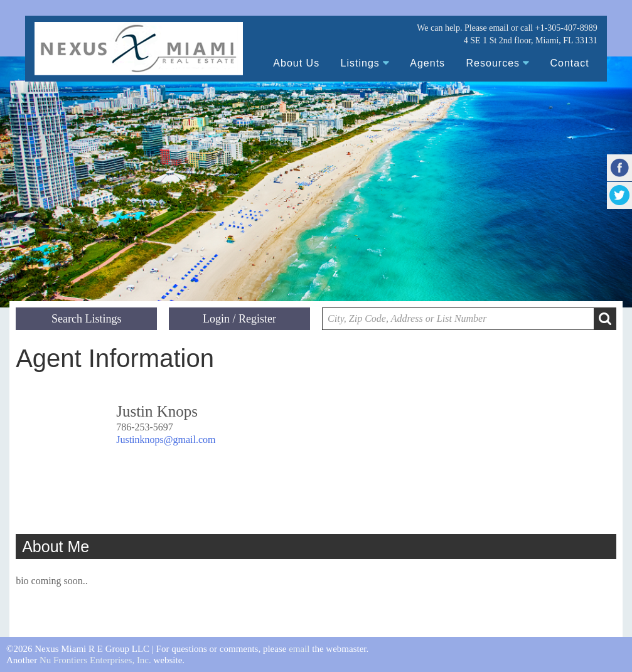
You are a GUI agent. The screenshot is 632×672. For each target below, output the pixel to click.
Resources (493, 63)
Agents (427, 63)
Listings (360, 63)
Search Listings (86, 319)
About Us (296, 63)
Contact (570, 63)
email (499, 28)
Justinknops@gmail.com (166, 440)
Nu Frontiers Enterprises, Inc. (95, 660)
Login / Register (239, 319)
